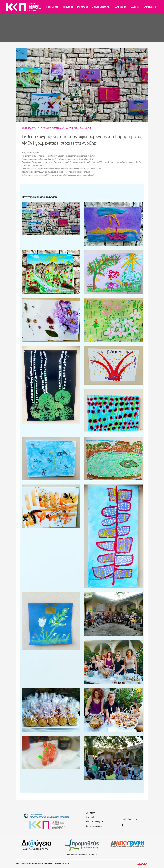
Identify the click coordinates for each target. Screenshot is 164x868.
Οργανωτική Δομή (94, 826)
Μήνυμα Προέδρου (95, 822)
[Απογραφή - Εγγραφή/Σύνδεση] (127, 844)
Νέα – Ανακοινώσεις (82, 128)
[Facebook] (122, 826)
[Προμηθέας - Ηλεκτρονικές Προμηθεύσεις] (82, 845)
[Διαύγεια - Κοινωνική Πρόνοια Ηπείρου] (37, 845)
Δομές (63, 128)
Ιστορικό (90, 817)
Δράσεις (69, 128)
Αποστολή (91, 813)
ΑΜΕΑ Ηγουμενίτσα (51, 128)
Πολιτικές (93, 855)
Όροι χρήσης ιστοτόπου (77, 855)
